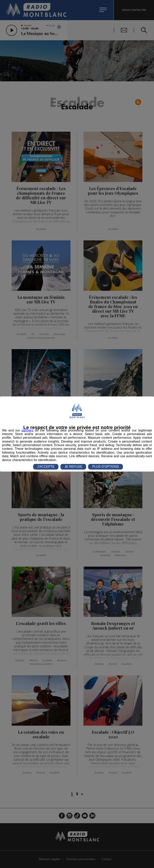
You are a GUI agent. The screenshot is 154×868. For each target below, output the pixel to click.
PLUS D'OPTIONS (106, 467)
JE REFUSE (73, 467)
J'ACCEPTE (46, 467)
